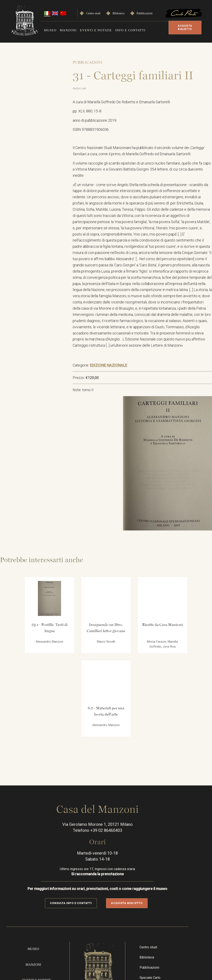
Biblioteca (118, 13)
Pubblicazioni (144, 13)
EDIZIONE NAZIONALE (115, 376)
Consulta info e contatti (80, 795)
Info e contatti (130, 30)
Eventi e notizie (96, 30)
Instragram (171, 913)
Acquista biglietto (183, 27)
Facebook (159, 913)
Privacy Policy (190, 946)
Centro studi (93, 13)
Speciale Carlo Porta (164, 877)
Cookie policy (190, 961)
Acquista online (40, 909)
